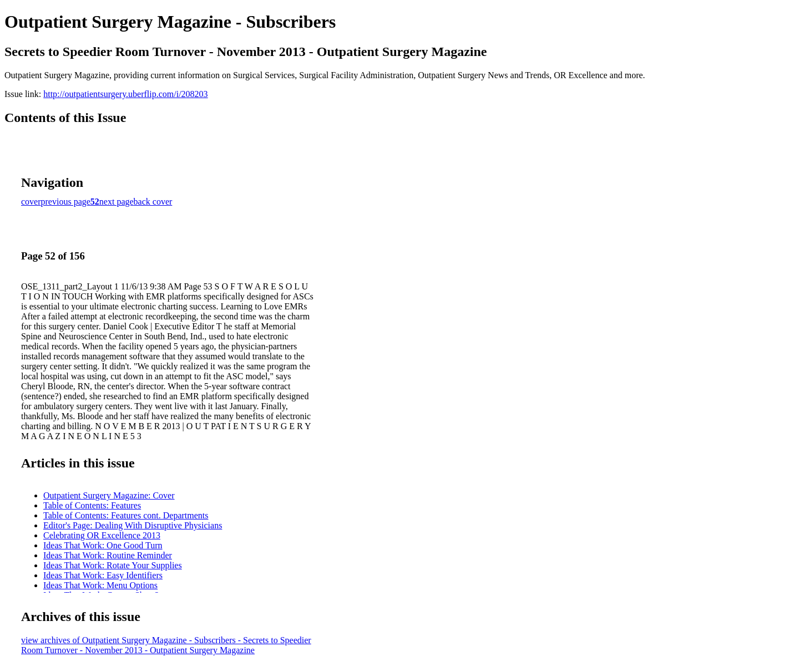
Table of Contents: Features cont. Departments (126, 515)
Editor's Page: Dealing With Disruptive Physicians (133, 525)
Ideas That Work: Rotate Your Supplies (113, 565)
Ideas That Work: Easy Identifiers (103, 575)
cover (31, 202)
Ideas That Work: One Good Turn (103, 545)
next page (117, 202)
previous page (66, 202)
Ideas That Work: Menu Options (100, 585)
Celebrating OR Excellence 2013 (102, 535)
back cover (153, 202)
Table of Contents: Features (92, 505)
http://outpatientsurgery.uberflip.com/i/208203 (125, 94)
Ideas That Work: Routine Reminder (108, 555)
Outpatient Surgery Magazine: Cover (109, 495)
